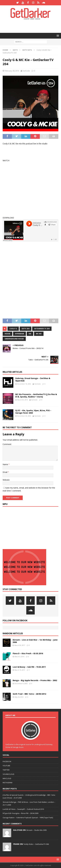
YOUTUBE (6, 766)
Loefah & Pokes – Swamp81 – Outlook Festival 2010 (23, 809)
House (7, 334)
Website (6, 480)
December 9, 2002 (21, 683)
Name (6, 464)
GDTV (15, 50)
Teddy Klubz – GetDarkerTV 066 (36, 844)
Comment (7, 444)
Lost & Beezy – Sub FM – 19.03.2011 (29, 667)
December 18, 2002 (24, 384)
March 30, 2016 (22, 400)
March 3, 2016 (19, 656)
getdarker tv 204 (42, 329)
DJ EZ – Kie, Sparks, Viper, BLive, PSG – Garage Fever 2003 (33, 412)
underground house (14, 339)
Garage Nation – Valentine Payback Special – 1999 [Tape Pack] (28, 818)
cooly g (13, 329)
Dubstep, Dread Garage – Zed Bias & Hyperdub (33, 379)
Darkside (26, 71)
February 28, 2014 (12, 71)
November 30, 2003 (24, 416)
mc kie (39, 334)
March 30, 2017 (20, 645)
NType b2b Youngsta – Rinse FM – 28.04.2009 (20, 813)
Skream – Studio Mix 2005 (36, 830)
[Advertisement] (32, 26)
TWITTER (6, 770)
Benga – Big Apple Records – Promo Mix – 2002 (35, 680)
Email (5, 472)
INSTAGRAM (7, 783)
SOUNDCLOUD (8, 774)
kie (30, 334)
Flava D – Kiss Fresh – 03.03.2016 (28, 653)
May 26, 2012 (19, 697)
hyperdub (19, 334)
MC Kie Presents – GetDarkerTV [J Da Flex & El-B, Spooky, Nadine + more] (36, 395)
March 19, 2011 (20, 670)
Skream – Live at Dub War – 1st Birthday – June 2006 (35, 641)
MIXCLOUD (7, 778)
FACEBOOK (7, 761)
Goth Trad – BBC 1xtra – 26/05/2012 (29, 694)
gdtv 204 (25, 329)
